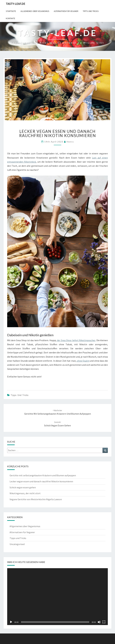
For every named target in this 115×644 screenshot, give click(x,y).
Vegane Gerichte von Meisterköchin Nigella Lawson (36, 499)
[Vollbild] (104, 622)
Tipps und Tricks (91, 11)
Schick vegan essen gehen (23, 487)
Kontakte (10, 18)
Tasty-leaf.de (15, 4)
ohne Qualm (83, 361)
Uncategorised (17, 544)
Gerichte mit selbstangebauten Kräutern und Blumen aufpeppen (43, 475)
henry (70, 142)
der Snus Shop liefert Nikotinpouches (76, 340)
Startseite (11, 11)
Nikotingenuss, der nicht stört (25, 493)
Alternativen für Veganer (66, 11)
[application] (57, 597)
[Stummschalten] (99, 622)
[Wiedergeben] (11, 622)
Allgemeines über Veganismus (35, 11)
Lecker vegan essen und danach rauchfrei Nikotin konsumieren (41, 481)
